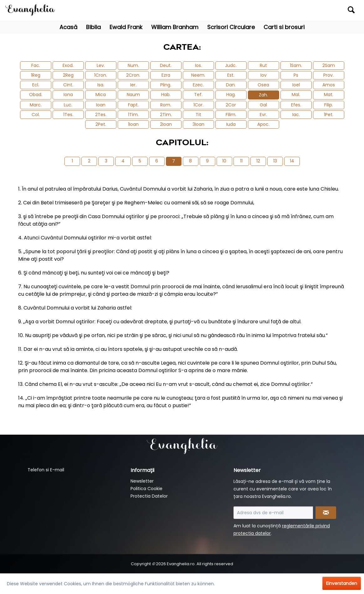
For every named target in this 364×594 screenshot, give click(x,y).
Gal (263, 105)
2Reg (68, 75)
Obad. (36, 95)
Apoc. (263, 124)
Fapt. (133, 105)
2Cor (231, 105)
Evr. (263, 115)
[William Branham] (175, 27)
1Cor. (198, 105)
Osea (263, 85)
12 (258, 161)
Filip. (329, 105)
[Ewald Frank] (126, 27)
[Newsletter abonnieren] (326, 513)
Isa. (101, 85)
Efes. (296, 105)
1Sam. (296, 65)
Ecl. (36, 85)
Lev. (101, 65)
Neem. (198, 75)
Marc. (36, 105)
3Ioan (198, 124)
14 (292, 161)
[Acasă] (68, 27)
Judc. (231, 65)
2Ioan (166, 124)
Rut (263, 65)
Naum (133, 95)
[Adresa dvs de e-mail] (273, 513)
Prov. (328, 75)
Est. (231, 75)
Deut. (166, 65)
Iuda (231, 124)
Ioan (101, 105)
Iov (264, 75)
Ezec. (198, 85)
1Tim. (133, 115)
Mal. (296, 95)
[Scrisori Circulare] (231, 27)
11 (241, 161)
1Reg (36, 75)
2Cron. (133, 75)
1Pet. (329, 115)
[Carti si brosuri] (284, 27)
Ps (296, 75)
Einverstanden (342, 583)
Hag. (231, 95)
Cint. (68, 85)
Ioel (296, 85)
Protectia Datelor (149, 496)
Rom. (166, 105)
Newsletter (142, 481)
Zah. (263, 95)
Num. (133, 65)
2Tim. (166, 115)
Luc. (68, 105)
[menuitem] (314, 10)
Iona (68, 95)
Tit (198, 115)
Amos (329, 85)
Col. (36, 115)
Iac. (296, 115)
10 (224, 161)
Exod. (68, 65)
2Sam (329, 65)
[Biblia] (93, 27)
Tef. (198, 95)
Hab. (166, 95)
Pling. (166, 85)
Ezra (166, 75)
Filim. (231, 115)
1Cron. (101, 75)
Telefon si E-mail (46, 470)
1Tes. (68, 115)
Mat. (329, 95)
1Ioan (133, 124)
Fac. (36, 65)
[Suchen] (351, 10)
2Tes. (101, 115)
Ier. (133, 85)
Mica (101, 95)
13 (275, 161)
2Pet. (101, 124)
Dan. (231, 85)
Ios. (198, 65)
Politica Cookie (146, 489)
